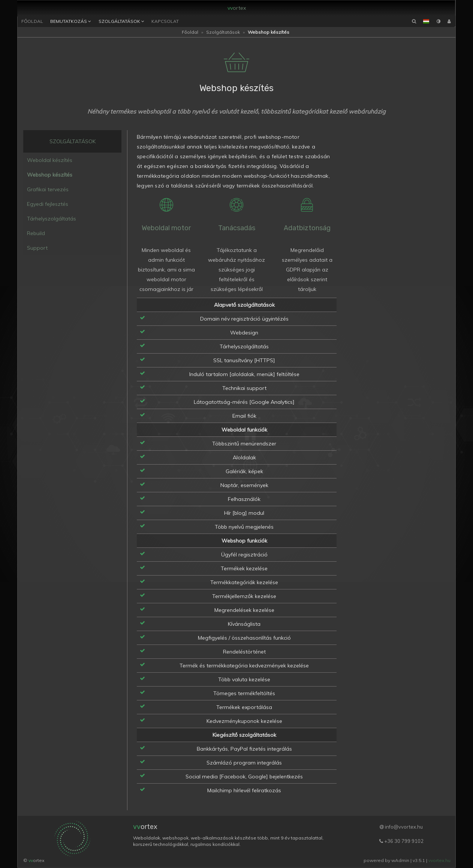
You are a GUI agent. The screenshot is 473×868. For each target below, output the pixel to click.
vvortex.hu (439, 861)
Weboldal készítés (50, 161)
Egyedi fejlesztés (48, 205)
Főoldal (32, 22)
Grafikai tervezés (48, 190)
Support (37, 249)
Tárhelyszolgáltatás (52, 219)
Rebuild (36, 234)
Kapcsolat (165, 22)
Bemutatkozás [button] (71, 22)
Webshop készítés (50, 175)
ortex (237, 7)
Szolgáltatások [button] (121, 22)
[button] (426, 22)
